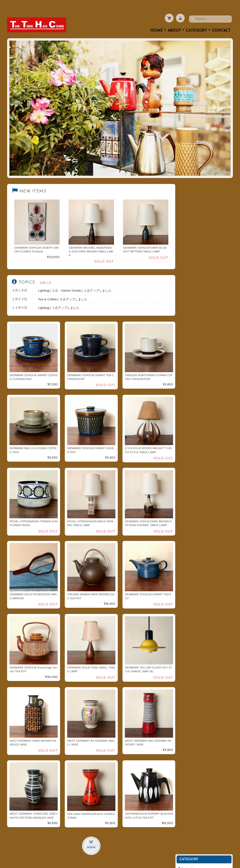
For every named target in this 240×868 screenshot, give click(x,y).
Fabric (189, 273)
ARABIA (190, 282)
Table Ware (193, 189)
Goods (189, 264)
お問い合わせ (194, 368)
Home (157, 22)
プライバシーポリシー (200, 377)
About (174, 22)
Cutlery (190, 198)
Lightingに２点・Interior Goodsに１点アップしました (75, 281)
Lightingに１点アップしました (59, 298)
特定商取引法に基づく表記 (203, 386)
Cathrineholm (194, 310)
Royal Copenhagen (198, 292)
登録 (206, 435)
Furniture (191, 245)
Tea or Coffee (194, 208)
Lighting (190, 236)
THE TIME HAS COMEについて (206, 358)
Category (196, 22)
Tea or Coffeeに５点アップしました (63, 290)
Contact (221, 22)
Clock (189, 254)
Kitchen (190, 217)
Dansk (189, 301)
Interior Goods (195, 226)
